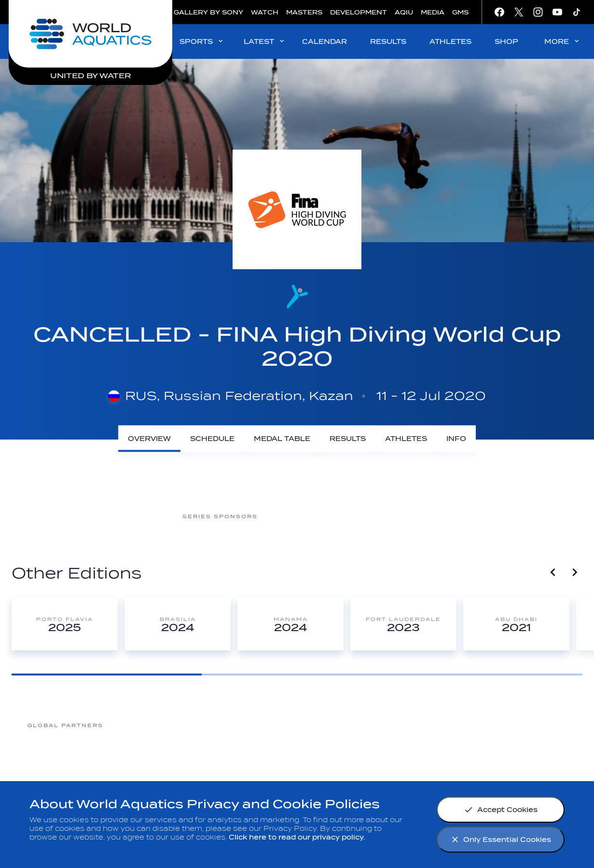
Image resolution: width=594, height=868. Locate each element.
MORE (562, 41)
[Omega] (373, 725)
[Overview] (149, 439)
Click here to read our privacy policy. (297, 837)
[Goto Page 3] (487, 675)
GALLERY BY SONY (208, 12)
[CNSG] (296, 516)
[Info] (456, 439)
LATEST (265, 41)
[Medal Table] (282, 439)
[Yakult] (528, 725)
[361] (142, 725)
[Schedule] (212, 439)
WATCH (265, 12)
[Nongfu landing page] (296, 725)
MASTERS (304, 12)
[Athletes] (406, 439)
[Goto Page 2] (297, 675)
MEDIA (433, 12)
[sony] (451, 725)
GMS (460, 12)
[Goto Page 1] (107, 675)
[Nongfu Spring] (373, 516)
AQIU (404, 12)
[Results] (348, 439)
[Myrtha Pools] (219, 725)
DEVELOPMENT (359, 12)
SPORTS (202, 41)
